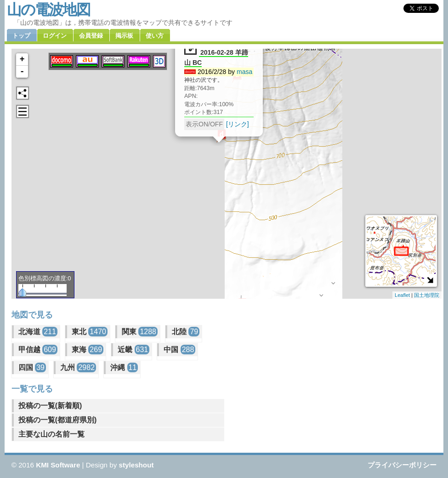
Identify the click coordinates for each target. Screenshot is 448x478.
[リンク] (238, 124)
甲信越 (38, 350)
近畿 (133, 350)
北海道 (38, 332)
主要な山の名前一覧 (51, 434)
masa (244, 72)
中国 (179, 350)
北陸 (186, 332)
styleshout (136, 465)
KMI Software (58, 465)
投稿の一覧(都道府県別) (58, 420)
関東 (140, 332)
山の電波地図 (48, 10)
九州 (78, 367)
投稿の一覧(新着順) (50, 406)
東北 (90, 332)
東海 (88, 350)
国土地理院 (427, 295)
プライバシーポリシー (402, 465)
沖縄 (124, 367)
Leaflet (402, 295)
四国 (32, 367)
